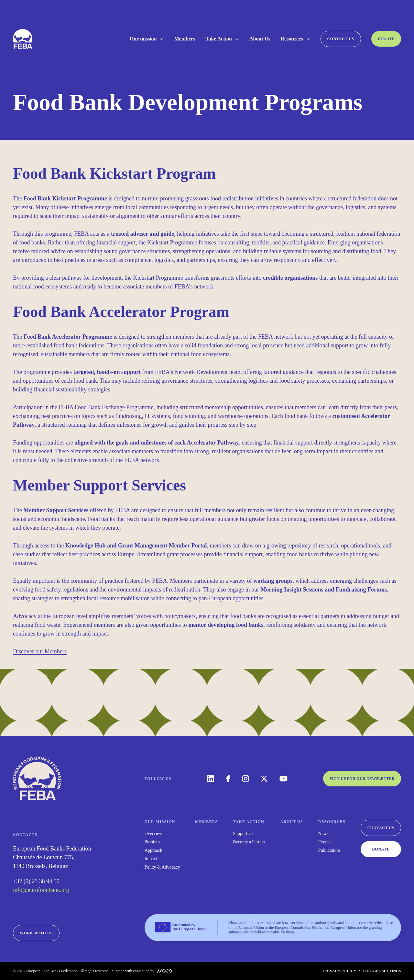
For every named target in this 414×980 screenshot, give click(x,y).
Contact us (341, 39)
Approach (153, 850)
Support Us (243, 834)
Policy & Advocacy (162, 867)
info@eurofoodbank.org (41, 890)
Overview (153, 834)
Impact (151, 859)
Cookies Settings (382, 971)
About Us (260, 39)
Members (185, 39)
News (323, 834)
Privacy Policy (340, 971)
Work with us (36, 933)
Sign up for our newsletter (362, 779)
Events (324, 842)
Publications (329, 850)
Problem (152, 842)
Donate (386, 39)
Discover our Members (40, 651)
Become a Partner (249, 842)
